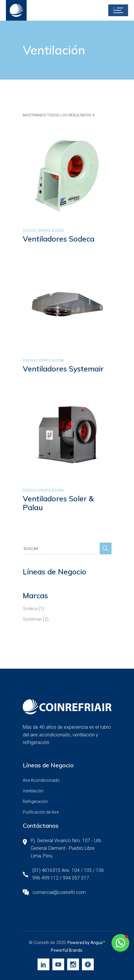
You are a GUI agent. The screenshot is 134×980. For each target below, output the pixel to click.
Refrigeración (35, 801)
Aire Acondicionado (41, 780)
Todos (29, 230)
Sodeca (30, 609)
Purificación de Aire (41, 812)
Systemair (32, 619)
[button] (120, 943)
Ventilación (51, 230)
